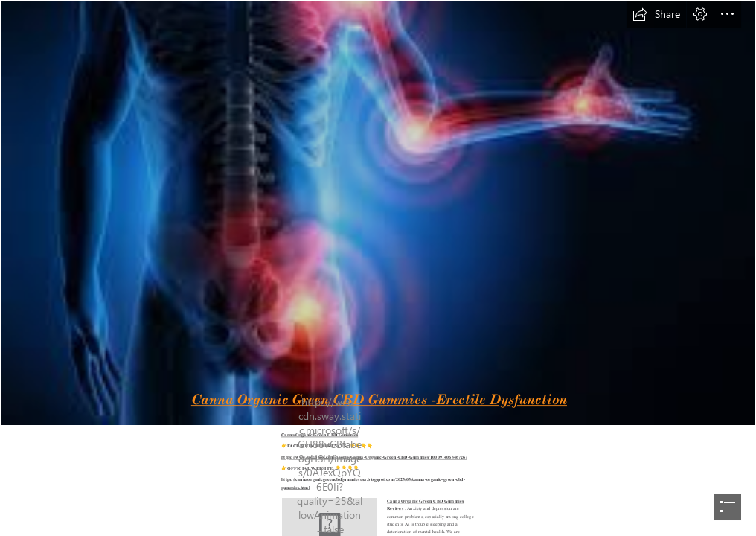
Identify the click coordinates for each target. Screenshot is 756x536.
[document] (378, 268)
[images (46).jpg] (378, 213)
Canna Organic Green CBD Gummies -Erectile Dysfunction (378, 399)
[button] (656, 14)
